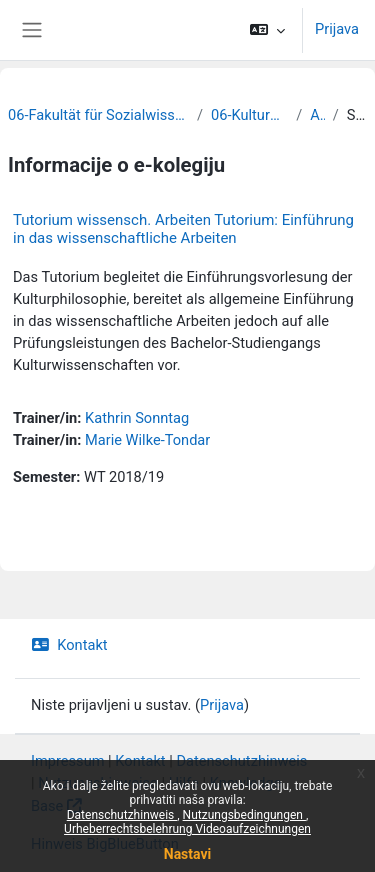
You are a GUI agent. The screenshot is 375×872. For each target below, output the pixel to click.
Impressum (68, 761)
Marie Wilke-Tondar (147, 440)
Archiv (317, 115)
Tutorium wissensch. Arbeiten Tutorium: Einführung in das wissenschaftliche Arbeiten (183, 229)
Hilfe (184, 783)
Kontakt (69, 645)
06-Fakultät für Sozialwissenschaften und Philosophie (98, 115)
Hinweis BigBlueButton (105, 844)
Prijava (337, 29)
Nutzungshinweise (98, 783)
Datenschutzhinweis (241, 761)
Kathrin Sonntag (137, 418)
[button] (267, 30)
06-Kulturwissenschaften (249, 115)
